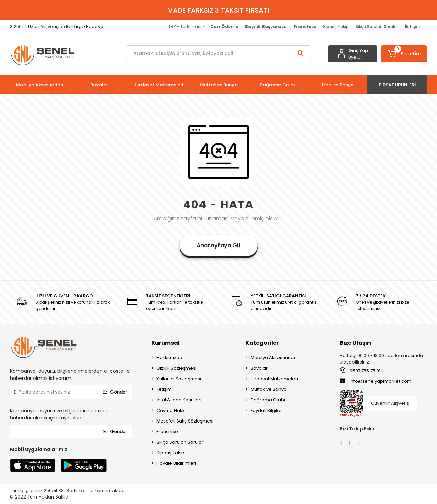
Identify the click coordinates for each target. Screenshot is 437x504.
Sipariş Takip (336, 26)
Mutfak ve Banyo (269, 389)
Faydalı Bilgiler (266, 410)
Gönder (115, 392)
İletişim (413, 26)
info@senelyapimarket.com (375, 381)
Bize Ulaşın (355, 343)
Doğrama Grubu (269, 400)
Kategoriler (262, 343)
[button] (404, 54)
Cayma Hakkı (171, 410)
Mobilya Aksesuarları (274, 358)
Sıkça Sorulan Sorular (377, 26)
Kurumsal (165, 343)
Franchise (167, 432)
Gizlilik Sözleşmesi (176, 368)
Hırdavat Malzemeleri (274, 379)
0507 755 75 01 (360, 371)
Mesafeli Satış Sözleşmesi (185, 421)
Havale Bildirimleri (176, 463)
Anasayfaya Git (219, 245)
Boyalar (259, 368)
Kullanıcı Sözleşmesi (179, 379)
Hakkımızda (169, 358)
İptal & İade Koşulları (179, 400)
